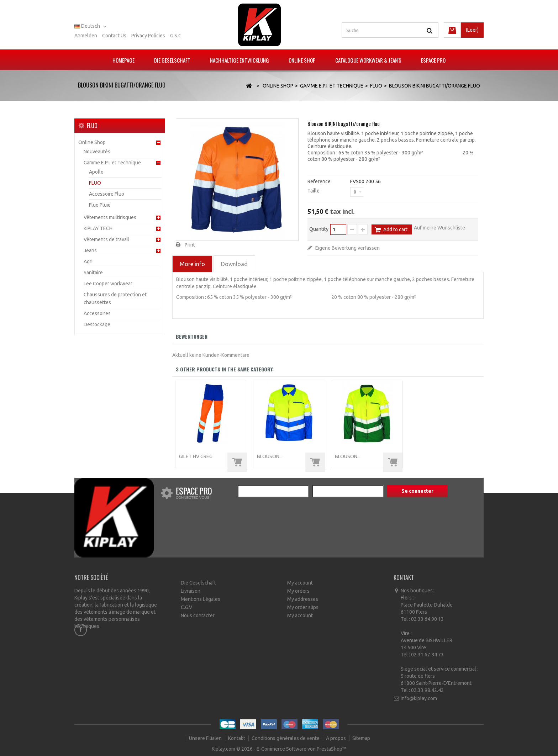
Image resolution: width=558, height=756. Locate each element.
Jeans (90, 250)
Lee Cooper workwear (108, 284)
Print (190, 245)
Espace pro (433, 60)
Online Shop (302, 60)
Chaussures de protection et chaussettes (115, 298)
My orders (298, 591)
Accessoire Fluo (107, 194)
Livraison (191, 591)
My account (300, 583)
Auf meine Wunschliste (439, 228)
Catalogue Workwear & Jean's (368, 60)
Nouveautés (97, 152)
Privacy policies (148, 36)
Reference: (320, 181)
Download (234, 264)
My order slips (303, 607)
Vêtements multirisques (110, 217)
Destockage (97, 324)
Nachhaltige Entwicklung (239, 60)
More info (192, 264)
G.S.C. (176, 36)
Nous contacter (198, 615)
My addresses (303, 599)
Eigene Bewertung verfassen (347, 248)
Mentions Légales (201, 599)
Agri (88, 261)
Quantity (319, 229)
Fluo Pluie (100, 205)
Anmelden (86, 36)
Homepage (123, 60)
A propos (336, 738)
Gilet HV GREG (196, 456)
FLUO (95, 183)
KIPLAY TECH (98, 228)
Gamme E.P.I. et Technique (112, 163)
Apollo (96, 172)
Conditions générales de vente (286, 738)
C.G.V (186, 607)
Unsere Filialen (206, 738)
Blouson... (270, 456)
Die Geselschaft (172, 60)
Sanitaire (93, 273)
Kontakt (237, 738)
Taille (314, 191)
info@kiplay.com (419, 698)
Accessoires (97, 313)
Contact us (114, 36)
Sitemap (361, 738)
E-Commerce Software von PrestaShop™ (301, 749)
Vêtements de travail (106, 239)
